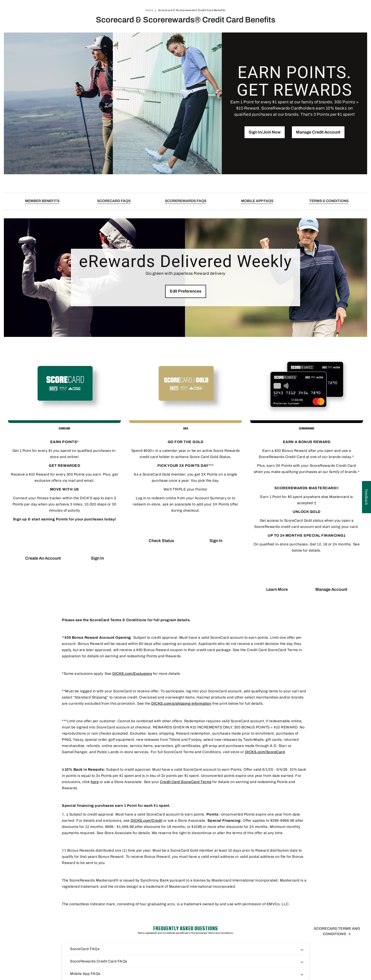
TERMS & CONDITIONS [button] (329, 201)
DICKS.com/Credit (146, 821)
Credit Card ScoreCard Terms (186, 782)
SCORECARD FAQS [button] (114, 201)
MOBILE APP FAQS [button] (257, 201)
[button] (265, 132)
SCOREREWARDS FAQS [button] (186, 201)
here (95, 782)
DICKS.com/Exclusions (132, 674)
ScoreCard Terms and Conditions (337, 931)
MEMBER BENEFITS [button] (42, 201)
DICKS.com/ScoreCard (265, 752)
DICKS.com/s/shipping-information (181, 704)
